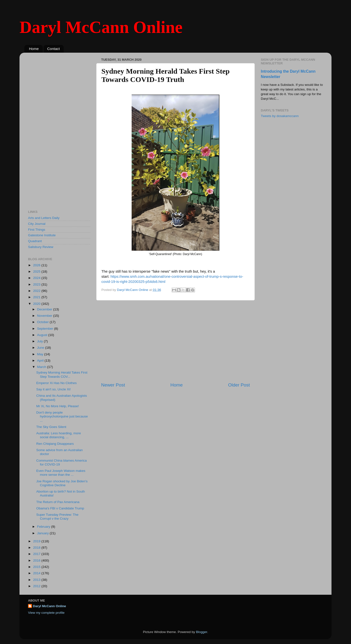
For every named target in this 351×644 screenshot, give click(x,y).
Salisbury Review (41, 247)
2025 (37, 272)
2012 (37, 586)
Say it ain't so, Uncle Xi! (54, 389)
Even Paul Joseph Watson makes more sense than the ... (61, 473)
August (43, 335)
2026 (37, 265)
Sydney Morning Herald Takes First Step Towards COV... (62, 374)
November (45, 316)
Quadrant (35, 241)
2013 (37, 580)
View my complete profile (46, 613)
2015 (37, 567)
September (46, 329)
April (41, 361)
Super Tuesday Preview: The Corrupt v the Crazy (57, 517)
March (42, 367)
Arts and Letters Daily (44, 218)
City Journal (37, 224)
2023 (37, 284)
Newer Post (113, 385)
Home (34, 49)
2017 (37, 554)
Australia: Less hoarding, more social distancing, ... (59, 435)
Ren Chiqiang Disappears (55, 444)
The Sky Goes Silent (51, 427)
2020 (37, 304)
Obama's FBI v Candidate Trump (60, 508)
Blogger (202, 632)
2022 (37, 291)
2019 (37, 541)
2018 (37, 548)
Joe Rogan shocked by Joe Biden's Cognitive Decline (62, 483)
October (43, 322)
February (44, 527)
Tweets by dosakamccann (280, 116)
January (43, 533)
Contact (54, 49)
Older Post (239, 385)
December (45, 309)
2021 (37, 297)
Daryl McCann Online (101, 27)
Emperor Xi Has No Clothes (57, 383)
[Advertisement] (175, 341)
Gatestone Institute (42, 235)
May (41, 354)
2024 (37, 278)
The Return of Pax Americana (58, 502)
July (40, 341)
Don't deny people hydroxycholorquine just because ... (62, 416)
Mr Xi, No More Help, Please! (58, 406)
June (41, 348)
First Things (37, 230)
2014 (37, 573)
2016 (37, 560)
